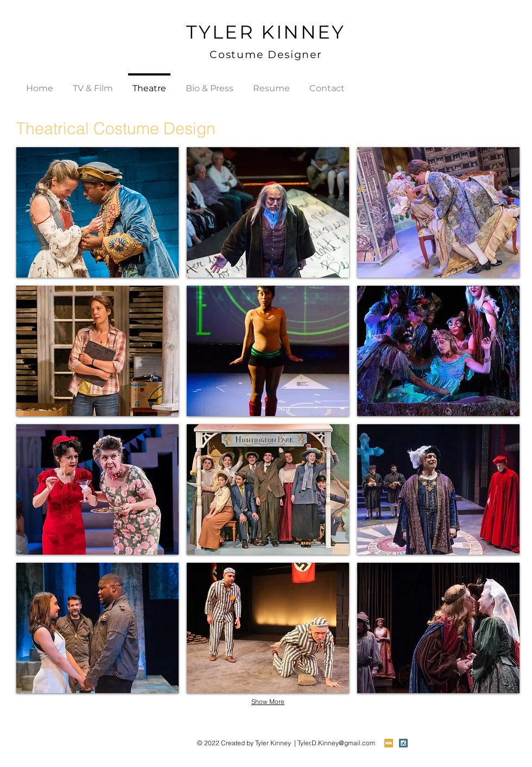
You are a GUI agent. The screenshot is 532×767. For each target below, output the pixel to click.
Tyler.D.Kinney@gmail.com (336, 743)
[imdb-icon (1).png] (389, 743)
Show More (268, 702)
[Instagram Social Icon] (403, 743)
